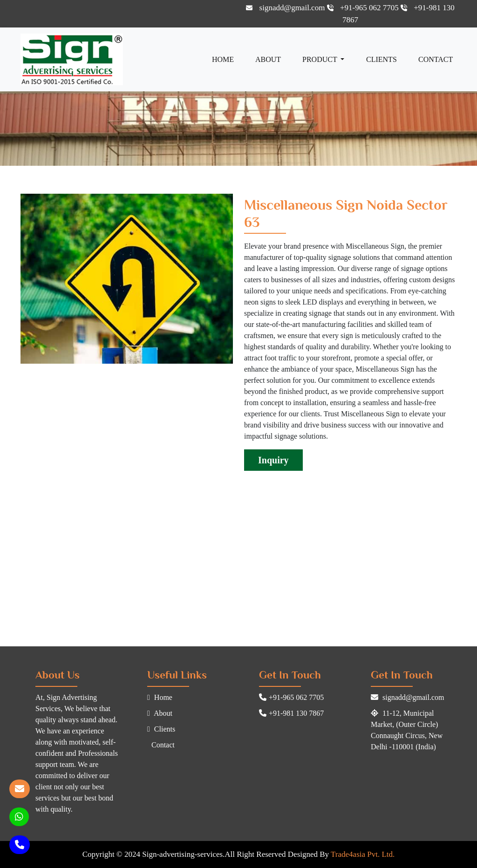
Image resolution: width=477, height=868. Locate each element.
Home (223, 59)
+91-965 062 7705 (364, 8)
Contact (436, 59)
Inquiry (273, 460)
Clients (382, 59)
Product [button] (320, 59)
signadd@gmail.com (286, 8)
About (268, 59)
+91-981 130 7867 (291, 713)
